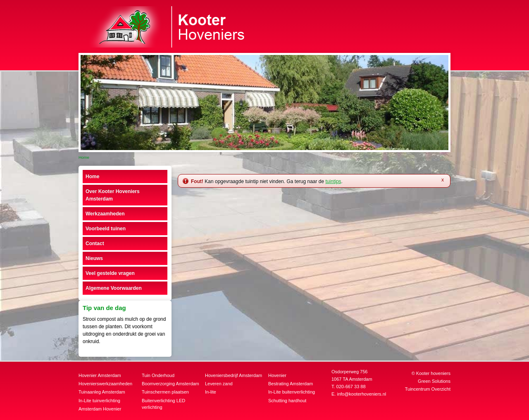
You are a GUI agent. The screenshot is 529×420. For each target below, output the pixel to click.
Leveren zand (219, 384)
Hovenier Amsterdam (100, 375)
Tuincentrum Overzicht (428, 389)
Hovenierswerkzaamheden (105, 384)
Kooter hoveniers (433, 373)
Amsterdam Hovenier (100, 409)
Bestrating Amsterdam (291, 384)
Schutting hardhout (287, 401)
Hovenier (277, 375)
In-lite (211, 392)
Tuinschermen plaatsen (165, 392)
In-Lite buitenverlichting (292, 392)
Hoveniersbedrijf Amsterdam (234, 375)
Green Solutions (434, 381)
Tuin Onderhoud (158, 375)
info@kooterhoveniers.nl (361, 394)
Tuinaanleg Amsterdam (102, 392)
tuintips (334, 181)
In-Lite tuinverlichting (99, 401)
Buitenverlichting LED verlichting (163, 404)
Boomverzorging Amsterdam (170, 384)
